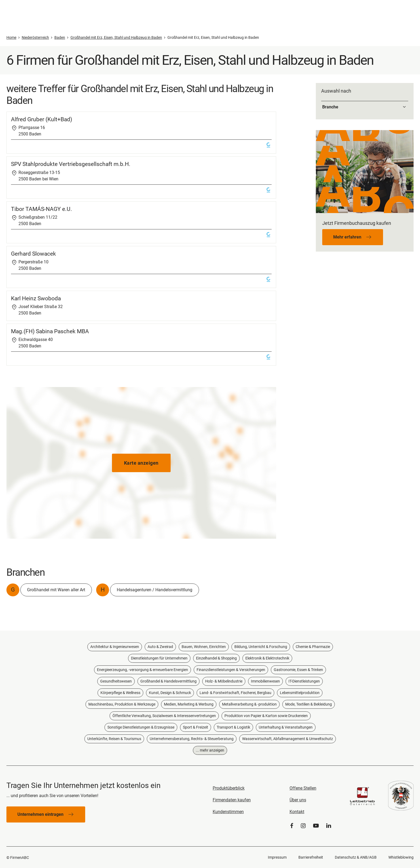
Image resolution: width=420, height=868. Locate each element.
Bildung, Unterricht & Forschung (261, 647)
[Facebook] (292, 826)
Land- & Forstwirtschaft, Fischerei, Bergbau (235, 693)
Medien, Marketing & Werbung (189, 704)
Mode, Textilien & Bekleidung (309, 704)
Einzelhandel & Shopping (216, 658)
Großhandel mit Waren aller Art (56, 590)
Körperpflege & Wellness (120, 693)
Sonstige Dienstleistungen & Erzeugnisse (141, 727)
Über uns (298, 800)
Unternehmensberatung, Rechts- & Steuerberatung (192, 739)
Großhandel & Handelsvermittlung (168, 681)
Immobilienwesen (265, 681)
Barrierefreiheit (311, 857)
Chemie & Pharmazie (313, 647)
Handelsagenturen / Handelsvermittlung (155, 590)
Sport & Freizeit (196, 727)
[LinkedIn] (329, 826)
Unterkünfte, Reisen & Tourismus (114, 739)
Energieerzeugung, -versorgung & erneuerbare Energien (142, 670)
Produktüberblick (229, 788)
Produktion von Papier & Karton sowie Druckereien (266, 716)
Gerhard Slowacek (33, 254)
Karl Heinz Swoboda (36, 298)
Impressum (277, 857)
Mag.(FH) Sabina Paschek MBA (50, 331)
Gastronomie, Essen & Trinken (298, 670)
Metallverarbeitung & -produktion (249, 704)
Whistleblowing (401, 857)
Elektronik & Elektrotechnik (267, 658)
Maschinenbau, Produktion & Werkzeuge (122, 704)
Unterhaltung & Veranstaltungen (286, 727)
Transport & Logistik (233, 727)
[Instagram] (303, 826)
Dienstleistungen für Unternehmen (159, 658)
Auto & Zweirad (160, 647)
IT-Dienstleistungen (304, 681)
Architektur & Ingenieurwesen (115, 647)
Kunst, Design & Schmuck (170, 693)
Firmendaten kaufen (232, 800)
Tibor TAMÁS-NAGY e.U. (42, 209)
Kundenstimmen (228, 812)
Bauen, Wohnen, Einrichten (204, 647)
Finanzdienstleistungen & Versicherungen (231, 670)
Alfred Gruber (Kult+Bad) (42, 119)
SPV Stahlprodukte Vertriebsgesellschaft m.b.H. (71, 164)
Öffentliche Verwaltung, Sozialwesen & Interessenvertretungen (164, 716)
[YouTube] (316, 826)
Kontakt (297, 812)
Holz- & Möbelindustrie (224, 681)
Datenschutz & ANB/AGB (356, 857)
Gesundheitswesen (116, 681)
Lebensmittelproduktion (300, 693)
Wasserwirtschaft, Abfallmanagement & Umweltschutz (288, 739)
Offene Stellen (303, 788)
